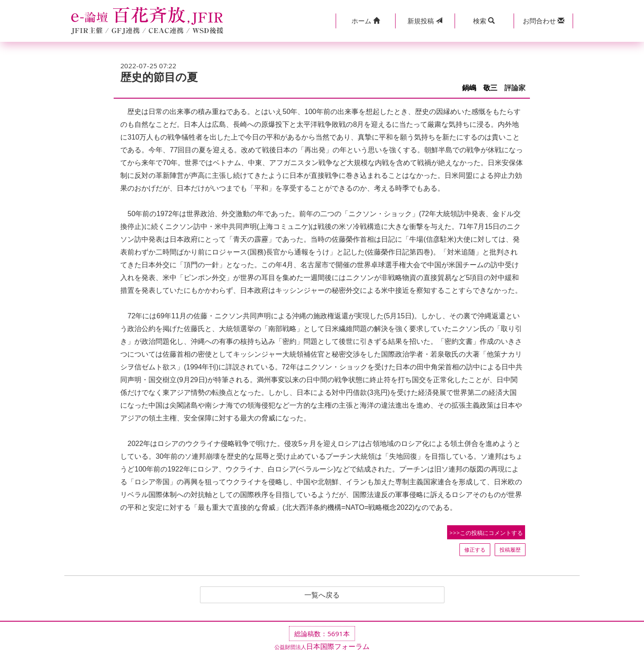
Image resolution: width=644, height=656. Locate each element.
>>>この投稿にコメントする (486, 533)
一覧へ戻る (322, 595)
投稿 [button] (425, 21)
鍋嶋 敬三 (480, 88)
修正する (475, 550)
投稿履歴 (510, 550)
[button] (365, 21)
